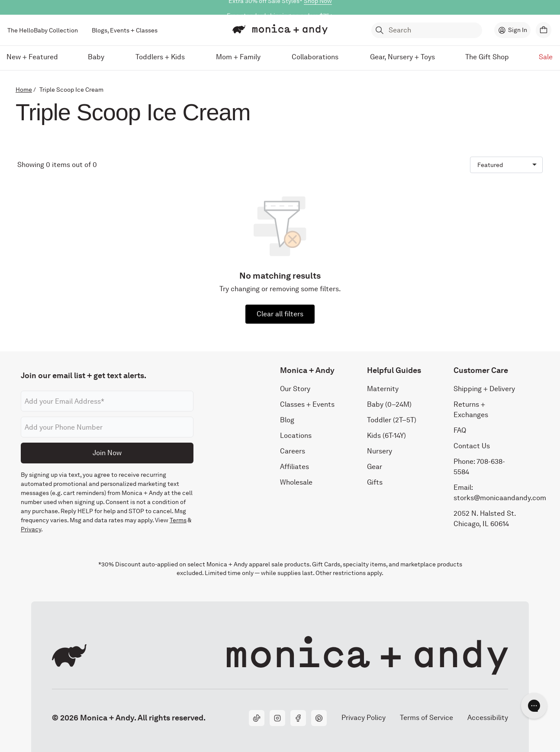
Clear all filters (280, 314)
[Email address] (107, 402)
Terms (178, 521)
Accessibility (488, 718)
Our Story (295, 389)
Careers (293, 452)
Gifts (375, 483)
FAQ (460, 431)
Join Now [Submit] (107, 453)
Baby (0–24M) (389, 405)
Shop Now (318, 7)
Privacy (31, 530)
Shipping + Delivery (484, 389)
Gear (375, 467)
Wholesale (296, 483)
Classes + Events (307, 405)
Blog (287, 420)
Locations (296, 436)
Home (24, 90)
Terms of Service (426, 718)
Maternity (383, 389)
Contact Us (472, 446)
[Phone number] (107, 427)
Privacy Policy (363, 718)
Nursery (380, 452)
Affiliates (294, 467)
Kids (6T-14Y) (386, 436)
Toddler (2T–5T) (392, 420)
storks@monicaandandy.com (500, 498)
